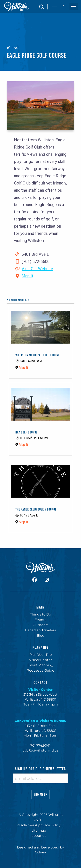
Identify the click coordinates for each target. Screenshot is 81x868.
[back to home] (17, 7)
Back (13, 48)
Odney (40, 852)
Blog (41, 636)
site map (39, 831)
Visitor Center (40, 660)
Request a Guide (40, 670)
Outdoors (40, 625)
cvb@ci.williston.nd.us (40, 750)
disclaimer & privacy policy (39, 825)
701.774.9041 (40, 745)
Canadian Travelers (40, 630)
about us (39, 836)
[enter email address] (40, 778)
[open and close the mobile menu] (74, 7)
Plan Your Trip (41, 655)
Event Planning (40, 665)
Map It (27, 276)
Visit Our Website (37, 269)
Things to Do (40, 614)
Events (40, 620)
